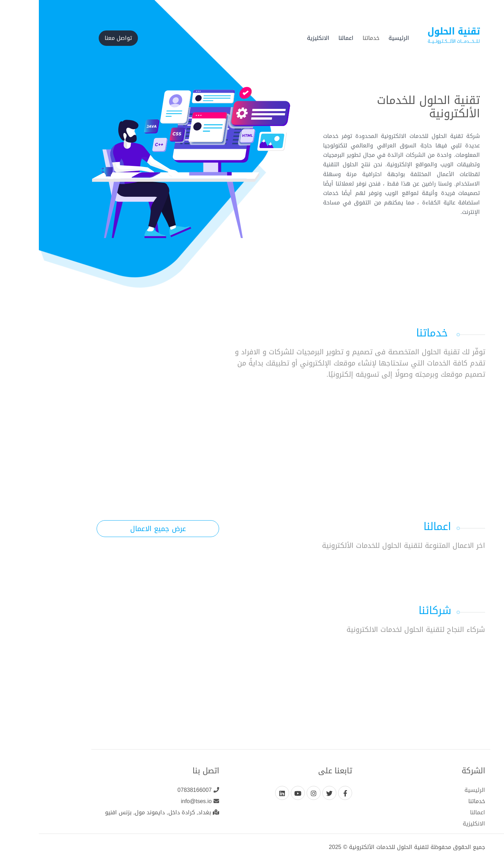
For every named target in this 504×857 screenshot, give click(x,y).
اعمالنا (307, 38)
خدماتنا (332, 38)
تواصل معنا (79, 38)
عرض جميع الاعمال (119, 529)
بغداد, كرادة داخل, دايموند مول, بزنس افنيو (123, 813)
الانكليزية (279, 38)
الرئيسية (360, 38)
